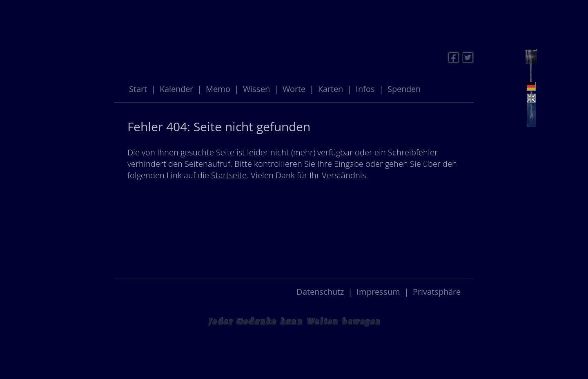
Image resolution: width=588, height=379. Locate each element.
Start (138, 89)
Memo (218, 89)
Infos (365, 89)
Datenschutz (320, 292)
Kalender (176, 89)
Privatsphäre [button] (437, 292)
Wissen (256, 89)
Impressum (378, 292)
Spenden (404, 89)
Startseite (229, 175)
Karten (331, 89)
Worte (294, 89)
